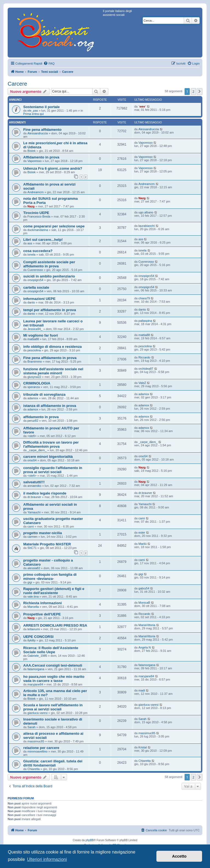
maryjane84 (35, 684)
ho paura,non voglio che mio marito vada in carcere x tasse (54, 679)
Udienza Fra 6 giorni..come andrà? (53, 168)
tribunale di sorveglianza (44, 394)
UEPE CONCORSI (38, 637)
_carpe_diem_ (37, 450)
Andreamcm (35, 192)
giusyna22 (34, 377)
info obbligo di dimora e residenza (52, 347)
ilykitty (31, 640)
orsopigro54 (35, 280)
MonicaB (144, 603)
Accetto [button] (179, 856)
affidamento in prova (41, 417)
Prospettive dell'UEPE (42, 614)
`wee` (142, 106)
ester (142, 533)
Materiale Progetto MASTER (47, 544)
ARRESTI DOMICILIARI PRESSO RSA (55, 625)
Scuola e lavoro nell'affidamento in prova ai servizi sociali (53, 707)
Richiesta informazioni (43, 603)
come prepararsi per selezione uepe (54, 226)
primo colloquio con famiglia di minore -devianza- (50, 577)
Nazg (31, 206)
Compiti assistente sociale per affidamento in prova (49, 264)
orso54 (32, 460)
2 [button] (193, 91)
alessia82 (34, 568)
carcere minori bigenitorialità (48, 457)
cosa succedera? (38, 251)
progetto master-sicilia (43, 533)
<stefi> (32, 436)
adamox (33, 398)
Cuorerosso (35, 270)
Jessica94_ (35, 329)
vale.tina (33, 597)
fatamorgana (36, 669)
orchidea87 (146, 369)
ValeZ (142, 383)
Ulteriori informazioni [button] (47, 859)
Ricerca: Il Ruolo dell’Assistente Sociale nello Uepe (51, 650)
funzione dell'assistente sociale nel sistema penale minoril (53, 371)
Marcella (33, 607)
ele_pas (33, 111)
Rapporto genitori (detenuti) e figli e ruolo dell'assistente (54, 591)
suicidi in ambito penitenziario (49, 276)
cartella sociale (36, 287)
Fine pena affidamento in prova (50, 358)
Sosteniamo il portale (41, 107)
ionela (31, 254)
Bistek (31, 151)
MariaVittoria (147, 625)
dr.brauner (34, 497)
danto (31, 302)
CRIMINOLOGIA (37, 383)
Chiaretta (33, 769)
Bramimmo (35, 361)
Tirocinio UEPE (36, 213)
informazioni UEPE (39, 299)
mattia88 (33, 339)
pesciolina (34, 350)
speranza (33, 387)
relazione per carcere (41, 748)
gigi (30, 582)
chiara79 (144, 298)
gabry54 (144, 588)
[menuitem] (49, 63)
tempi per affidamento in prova (50, 310)
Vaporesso (145, 143)
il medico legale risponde (45, 493)
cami (30, 526)
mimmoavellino (37, 751)
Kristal (143, 747)
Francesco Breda (39, 216)
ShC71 (32, 548)
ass (30, 243)
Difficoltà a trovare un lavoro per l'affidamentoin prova (51, 444)
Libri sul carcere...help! (43, 240)
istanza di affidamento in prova (50, 406)
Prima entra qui (33, 114)
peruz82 (33, 421)
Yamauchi (34, 512)
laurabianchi (146, 226)
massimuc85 (36, 741)
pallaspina (145, 321)
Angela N (145, 647)
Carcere (17, 84)
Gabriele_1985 (37, 656)
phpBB (90, 840)
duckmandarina (38, 230)
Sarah (31, 727)
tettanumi (33, 629)
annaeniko (34, 486)
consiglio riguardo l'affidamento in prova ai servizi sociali (53, 470)
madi (142, 690)
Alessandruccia (38, 133)
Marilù (142, 544)
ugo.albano (146, 212)
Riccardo (144, 357)
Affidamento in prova (41, 157)
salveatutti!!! (34, 482)
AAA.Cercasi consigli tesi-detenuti (53, 665)
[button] (200, 91)
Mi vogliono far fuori (41, 335)
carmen (32, 537)
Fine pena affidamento (42, 130)
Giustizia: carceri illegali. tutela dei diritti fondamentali (53, 763)
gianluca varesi (37, 713)
